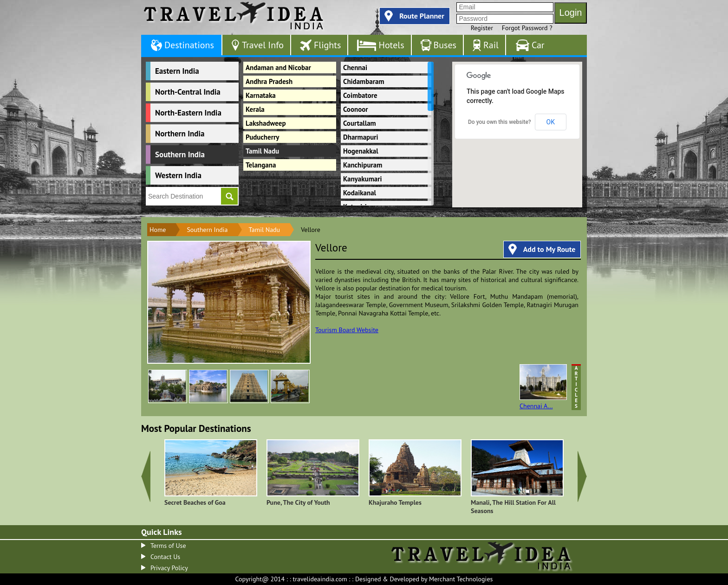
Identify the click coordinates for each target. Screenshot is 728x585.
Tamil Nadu (262, 151)
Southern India (180, 154)
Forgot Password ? (527, 28)
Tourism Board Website (347, 330)
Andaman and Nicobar (278, 67)
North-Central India (188, 92)
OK (551, 122)
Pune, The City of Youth (298, 502)
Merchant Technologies (461, 579)
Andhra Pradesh (269, 81)
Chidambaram (364, 81)
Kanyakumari (362, 179)
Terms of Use (168, 546)
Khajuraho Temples (395, 502)
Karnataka (261, 95)
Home (158, 230)
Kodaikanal (360, 193)
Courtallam (360, 123)
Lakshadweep (266, 123)
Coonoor (356, 109)
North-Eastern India (188, 113)
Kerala (255, 109)
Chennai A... (543, 387)
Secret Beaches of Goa (195, 502)
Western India (178, 175)
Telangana (261, 165)
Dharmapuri (361, 137)
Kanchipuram (363, 165)
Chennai (355, 67)
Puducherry (262, 137)
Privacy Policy (169, 568)
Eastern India (177, 71)
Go (229, 196)
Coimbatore (360, 95)
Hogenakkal (361, 151)
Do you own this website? (500, 122)
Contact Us (165, 557)
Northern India (180, 134)
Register (482, 28)
